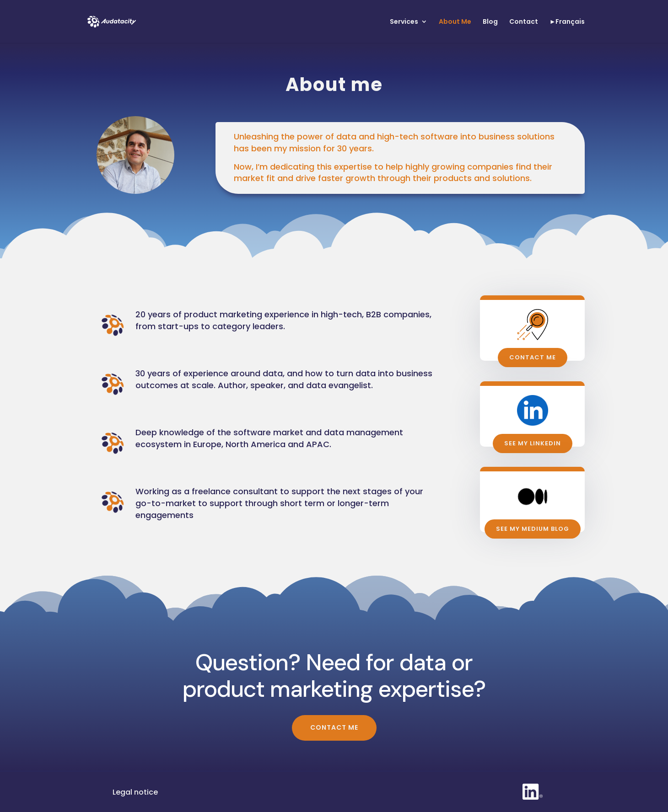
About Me (455, 22)
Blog (490, 22)
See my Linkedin (533, 443)
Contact (524, 22)
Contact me (533, 357)
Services (404, 22)
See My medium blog (533, 529)
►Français (567, 22)
